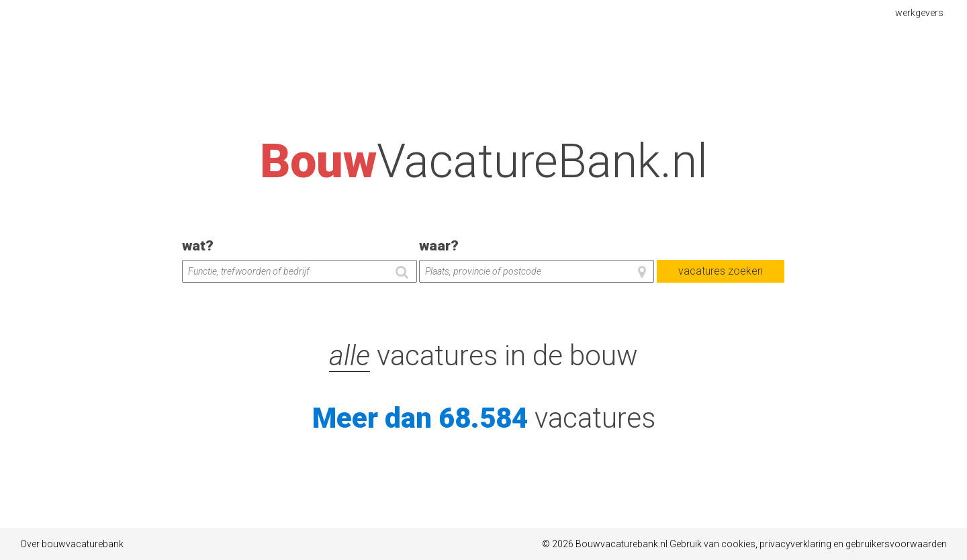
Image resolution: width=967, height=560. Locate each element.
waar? (439, 246)
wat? (198, 246)
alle (350, 356)
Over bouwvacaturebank (72, 544)
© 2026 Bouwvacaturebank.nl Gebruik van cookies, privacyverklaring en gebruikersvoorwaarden (744, 544)
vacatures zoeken (721, 271)
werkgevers (921, 12)
